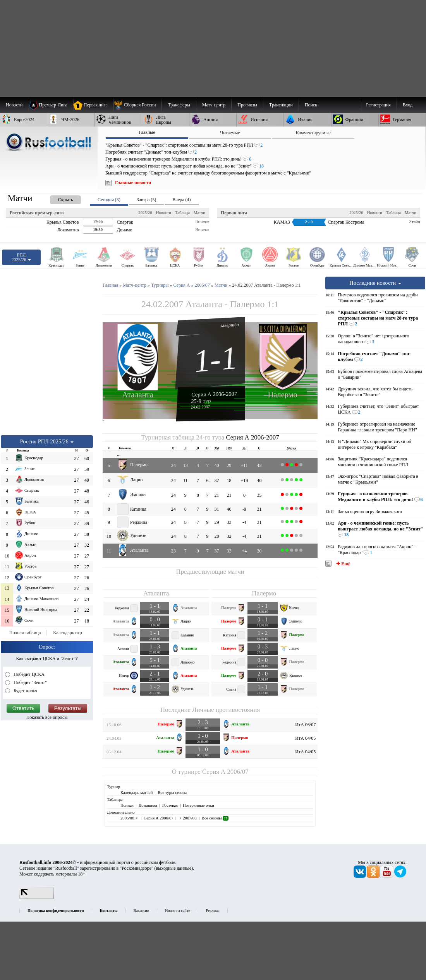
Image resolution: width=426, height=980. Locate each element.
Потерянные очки (198, 805)
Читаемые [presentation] (230, 133)
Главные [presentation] (147, 132)
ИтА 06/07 (305, 725)
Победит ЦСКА (28, 674)
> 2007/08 (188, 818)
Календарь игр (67, 633)
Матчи (199, 212)
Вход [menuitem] (408, 105)
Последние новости (375, 283)
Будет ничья (25, 691)
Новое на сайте (177, 911)
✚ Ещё (343, 564)
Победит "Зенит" (30, 682)
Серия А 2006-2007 (214, 394)
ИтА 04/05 (305, 738)
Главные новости (133, 183)
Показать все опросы (47, 717)
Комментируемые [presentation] (313, 133)
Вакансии (142, 911)
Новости (164, 212)
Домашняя (148, 805)
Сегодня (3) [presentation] (109, 200)
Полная (127, 805)
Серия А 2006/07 (225, 772)
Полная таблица (25, 633)
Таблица (182, 212)
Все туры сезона (172, 792)
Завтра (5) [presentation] (146, 200)
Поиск (311, 105)
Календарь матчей (137, 792)
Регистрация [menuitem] (378, 105)
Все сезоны (215, 818)
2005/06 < (130, 818)
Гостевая (170, 805)
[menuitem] (138, 105)
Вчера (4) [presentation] (181, 200)
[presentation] (58, 198)
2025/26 (145, 212)
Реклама (213, 911)
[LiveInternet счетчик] (36, 898)
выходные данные (174, 868)
